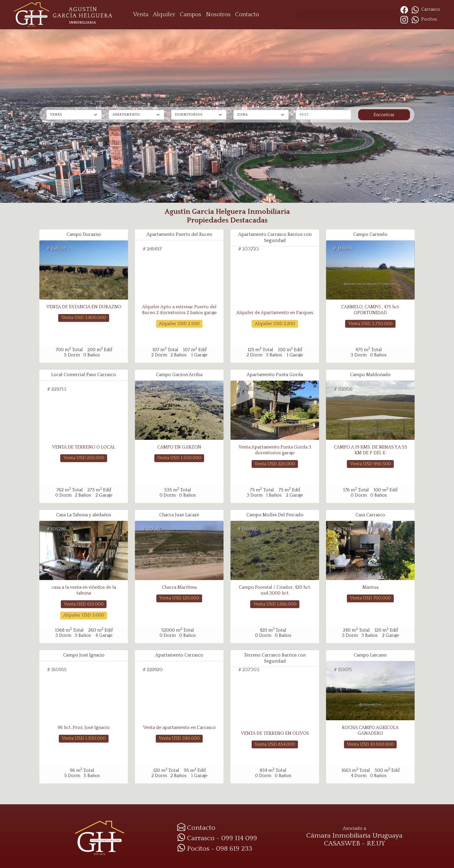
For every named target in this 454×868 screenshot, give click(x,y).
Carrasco (426, 9)
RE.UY (376, 843)
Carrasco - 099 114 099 (217, 838)
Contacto (247, 14)
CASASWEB (342, 843)
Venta (141, 14)
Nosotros (218, 14)
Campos (191, 14)
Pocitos (423, 19)
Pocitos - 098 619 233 (215, 849)
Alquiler (164, 14)
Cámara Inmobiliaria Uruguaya (354, 836)
